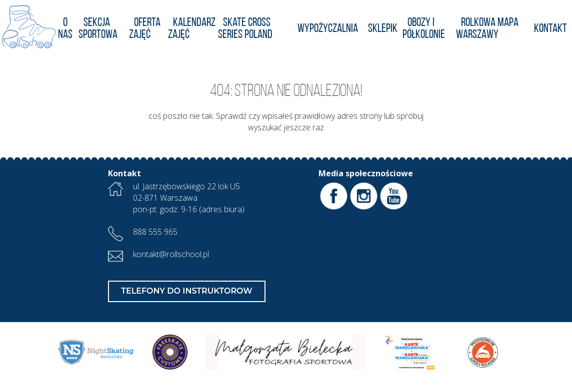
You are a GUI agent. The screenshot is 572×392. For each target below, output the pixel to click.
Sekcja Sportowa (98, 29)
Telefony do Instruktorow (186, 291)
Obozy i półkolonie (424, 29)
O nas (65, 29)
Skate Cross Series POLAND (245, 29)
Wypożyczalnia (328, 29)
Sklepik (383, 29)
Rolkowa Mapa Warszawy (487, 29)
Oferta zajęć (145, 29)
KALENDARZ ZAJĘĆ (192, 29)
